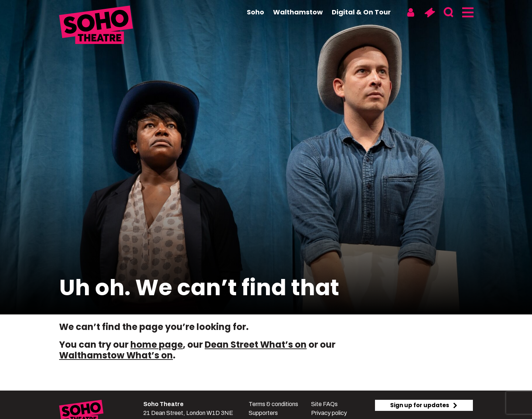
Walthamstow (298, 12)
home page (157, 345)
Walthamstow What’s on (116, 355)
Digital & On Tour (361, 12)
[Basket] (429, 13)
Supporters (263, 413)
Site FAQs (324, 404)
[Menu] (467, 13)
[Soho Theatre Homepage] (96, 26)
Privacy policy (329, 413)
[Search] (448, 13)
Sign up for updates (424, 405)
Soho (255, 12)
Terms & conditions (273, 404)
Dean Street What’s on (256, 345)
